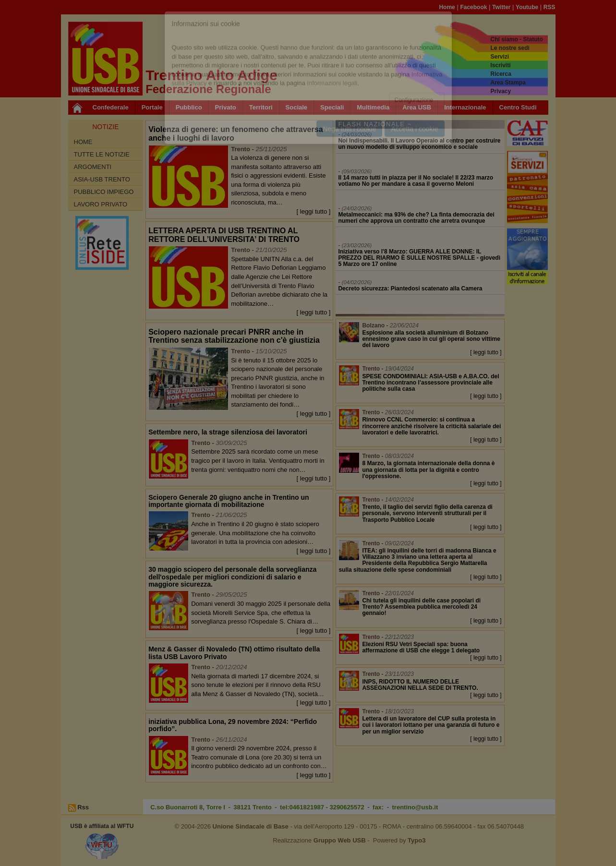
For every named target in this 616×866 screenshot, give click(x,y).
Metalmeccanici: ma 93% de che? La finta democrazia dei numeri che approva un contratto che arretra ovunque (416, 218)
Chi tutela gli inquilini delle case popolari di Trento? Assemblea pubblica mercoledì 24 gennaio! (421, 607)
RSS (550, 7)
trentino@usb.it (415, 807)
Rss (83, 807)
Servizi (500, 57)
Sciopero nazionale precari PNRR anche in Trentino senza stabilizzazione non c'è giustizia (234, 336)
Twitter (501, 7)
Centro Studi (518, 107)
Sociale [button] (297, 107)
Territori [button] (261, 107)
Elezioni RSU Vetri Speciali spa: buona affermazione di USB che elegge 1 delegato (421, 647)
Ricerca (501, 74)
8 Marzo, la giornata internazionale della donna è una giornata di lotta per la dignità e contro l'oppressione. (428, 469)
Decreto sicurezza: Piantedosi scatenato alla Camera (410, 289)
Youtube (527, 7)
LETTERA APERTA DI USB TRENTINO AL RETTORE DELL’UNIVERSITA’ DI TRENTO (224, 235)
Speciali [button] (332, 107)
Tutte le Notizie (102, 154)
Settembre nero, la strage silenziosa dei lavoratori (228, 432)
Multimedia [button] (373, 107)
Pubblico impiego (104, 192)
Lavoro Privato (101, 204)
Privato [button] (226, 107)
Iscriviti (500, 65)
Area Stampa (508, 83)
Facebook (473, 7)
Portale (152, 107)
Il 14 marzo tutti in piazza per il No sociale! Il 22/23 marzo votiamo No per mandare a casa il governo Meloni (416, 181)
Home (447, 7)
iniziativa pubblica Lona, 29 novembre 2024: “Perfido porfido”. (233, 725)
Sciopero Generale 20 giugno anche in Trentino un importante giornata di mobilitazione (229, 501)
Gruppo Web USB (340, 840)
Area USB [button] (417, 107)
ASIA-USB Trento (102, 179)
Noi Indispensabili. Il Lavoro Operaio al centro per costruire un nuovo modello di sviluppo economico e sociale (419, 144)
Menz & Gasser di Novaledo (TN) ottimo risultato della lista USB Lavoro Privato (234, 653)
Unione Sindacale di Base (251, 826)
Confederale (111, 107)
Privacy (501, 91)
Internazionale (465, 107)
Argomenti (93, 167)
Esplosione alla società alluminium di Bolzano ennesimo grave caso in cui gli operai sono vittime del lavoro (431, 339)
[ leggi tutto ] (314, 211)
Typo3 (417, 840)
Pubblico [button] (189, 107)
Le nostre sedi (510, 48)
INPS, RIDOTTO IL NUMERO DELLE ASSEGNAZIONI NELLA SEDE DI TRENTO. (420, 685)
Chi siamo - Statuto (516, 39)
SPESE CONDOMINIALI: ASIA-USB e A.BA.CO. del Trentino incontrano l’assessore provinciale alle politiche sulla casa (430, 383)
